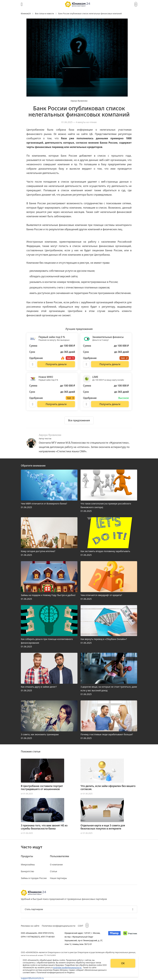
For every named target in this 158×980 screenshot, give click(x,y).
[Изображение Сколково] (130, 939)
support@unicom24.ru (32, 978)
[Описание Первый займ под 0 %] (33, 364)
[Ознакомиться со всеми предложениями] (79, 420)
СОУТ (80, 926)
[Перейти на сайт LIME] (110, 404)
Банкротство (27, 871)
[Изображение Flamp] (114, 939)
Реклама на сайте (30, 926)
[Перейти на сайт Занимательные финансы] (110, 364)
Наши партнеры (58, 878)
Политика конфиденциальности (59, 926)
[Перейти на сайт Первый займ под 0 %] (56, 364)
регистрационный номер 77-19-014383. (39, 955)
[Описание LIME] (86, 404)
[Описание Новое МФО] (33, 404)
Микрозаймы (28, 865)
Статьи (53, 871)
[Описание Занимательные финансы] (86, 364)
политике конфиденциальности (67, 968)
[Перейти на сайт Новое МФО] (56, 404)
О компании (56, 865)
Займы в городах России (34, 878)
